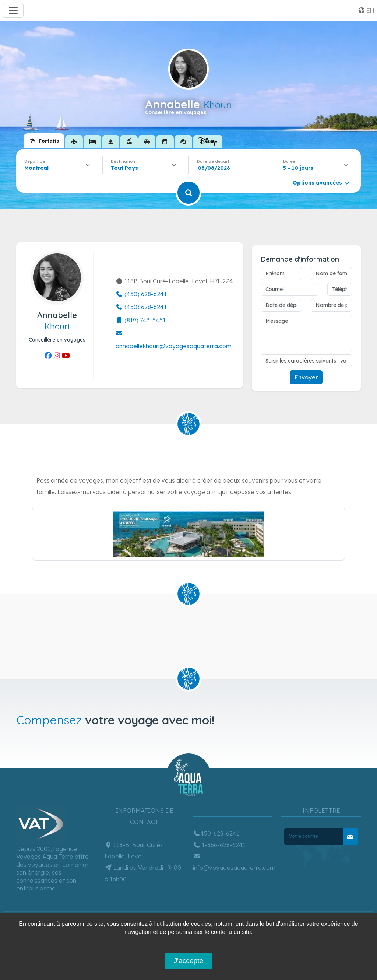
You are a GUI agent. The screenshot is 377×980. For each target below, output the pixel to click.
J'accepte (188, 961)
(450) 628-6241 (141, 294)
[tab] (44, 141)
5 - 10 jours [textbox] (298, 168)
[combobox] (59, 168)
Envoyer (306, 377)
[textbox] (126, 168)
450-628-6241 (216, 833)
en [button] (366, 10)
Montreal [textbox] (36, 168)
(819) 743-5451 (141, 320)
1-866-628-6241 (219, 845)
